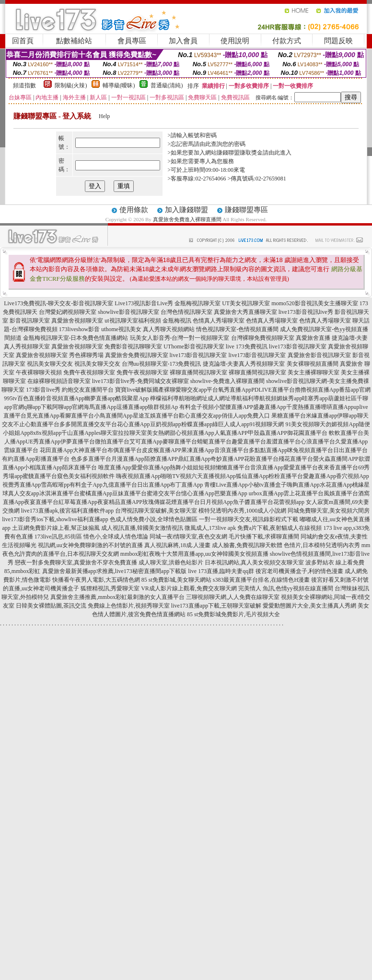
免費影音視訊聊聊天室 (133, 347)
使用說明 (235, 41)
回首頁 (23, 41)
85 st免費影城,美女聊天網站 (176, 580)
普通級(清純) (167, 85)
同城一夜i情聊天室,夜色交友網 (188, 537)
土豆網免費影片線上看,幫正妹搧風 (56, 528)
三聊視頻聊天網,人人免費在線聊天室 (233, 597)
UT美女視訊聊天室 (246, 303)
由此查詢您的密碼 (222, 144)
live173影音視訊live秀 (306, 312)
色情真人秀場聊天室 (219, 321)
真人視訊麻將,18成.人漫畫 (177, 545)
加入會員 (183, 41)
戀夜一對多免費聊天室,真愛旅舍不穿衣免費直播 (76, 562)
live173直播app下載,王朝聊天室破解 (216, 606)
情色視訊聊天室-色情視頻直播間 (237, 329)
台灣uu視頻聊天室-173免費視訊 (162, 364)
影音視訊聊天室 (30, 321)
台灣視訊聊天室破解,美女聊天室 (156, 511)
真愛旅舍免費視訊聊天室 (137, 355)
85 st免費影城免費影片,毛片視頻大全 (233, 614)
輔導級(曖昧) (119, 85)
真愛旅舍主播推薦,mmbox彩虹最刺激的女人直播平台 (117, 597)
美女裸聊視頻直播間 (313, 364)
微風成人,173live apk (210, 528)
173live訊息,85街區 (58, 537)
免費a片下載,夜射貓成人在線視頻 (279, 528)
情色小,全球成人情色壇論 (116, 537)
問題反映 (338, 41)
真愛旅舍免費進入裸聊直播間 (187, 219)
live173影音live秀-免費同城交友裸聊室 (140, 381)
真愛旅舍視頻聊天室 (77, 321)
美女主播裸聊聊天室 (314, 372)
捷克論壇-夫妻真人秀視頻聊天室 (244, 364)
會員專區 (132, 41)
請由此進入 (277, 153)
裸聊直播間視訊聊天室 (198, 372)
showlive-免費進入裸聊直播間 (227, 381)
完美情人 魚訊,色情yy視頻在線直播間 (286, 588)
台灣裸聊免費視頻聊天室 (263, 338)
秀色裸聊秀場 (86, 355)
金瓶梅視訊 (177, 321)
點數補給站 (74, 41)
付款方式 (287, 41)
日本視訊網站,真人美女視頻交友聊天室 (254, 562)
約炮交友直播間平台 (88, 390)
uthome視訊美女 (121, 329)
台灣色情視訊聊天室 (186, 312)
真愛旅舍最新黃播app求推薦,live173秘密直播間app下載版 (115, 571)
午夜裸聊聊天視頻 (39, 372)
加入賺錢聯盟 (186, 210)
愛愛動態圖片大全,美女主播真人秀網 (309, 606)
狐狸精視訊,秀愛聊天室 (110, 588)
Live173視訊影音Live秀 (144, 303)
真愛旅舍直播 (313, 338)
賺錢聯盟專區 (246, 210)
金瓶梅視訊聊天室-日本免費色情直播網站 (76, 338)
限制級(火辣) (71, 85)
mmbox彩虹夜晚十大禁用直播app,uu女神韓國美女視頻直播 (194, 554)
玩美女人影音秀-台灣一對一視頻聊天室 (180, 338)
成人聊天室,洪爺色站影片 (171, 562)
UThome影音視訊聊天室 (194, 347)
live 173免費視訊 (247, 347)
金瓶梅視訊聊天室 (198, 303)
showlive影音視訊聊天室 (128, 312)
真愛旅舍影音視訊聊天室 (319, 355)
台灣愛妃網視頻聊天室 (68, 312)
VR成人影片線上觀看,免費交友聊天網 (189, 588)
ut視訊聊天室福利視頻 (133, 321)
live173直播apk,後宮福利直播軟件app (68, 511)
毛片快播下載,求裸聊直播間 (264, 537)
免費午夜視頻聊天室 (89, 372)
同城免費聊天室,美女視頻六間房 (329, 511)
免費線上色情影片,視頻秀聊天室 (129, 606)
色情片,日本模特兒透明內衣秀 (322, 545)
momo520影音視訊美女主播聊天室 (315, 303)
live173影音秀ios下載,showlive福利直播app (55, 519)
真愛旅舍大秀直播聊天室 (245, 312)
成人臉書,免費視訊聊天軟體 (247, 545)
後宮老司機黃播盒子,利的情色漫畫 (299, 571)
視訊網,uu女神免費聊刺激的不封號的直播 (90, 545)
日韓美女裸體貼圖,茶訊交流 (51, 606)
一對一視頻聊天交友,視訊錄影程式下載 (249, 519)
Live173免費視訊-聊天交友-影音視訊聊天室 (58, 303)
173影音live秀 (43, 390)
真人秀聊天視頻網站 (169, 329)
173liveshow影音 (79, 329)
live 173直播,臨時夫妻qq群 (221, 571)
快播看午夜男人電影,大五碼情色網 (96, 580)
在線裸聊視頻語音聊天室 (59, 381)
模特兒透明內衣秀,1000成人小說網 (242, 511)
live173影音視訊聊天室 (298, 347)
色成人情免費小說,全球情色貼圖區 (154, 519)
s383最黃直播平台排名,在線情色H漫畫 (261, 580)
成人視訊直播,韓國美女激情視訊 (142, 528)
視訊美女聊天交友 (50, 364)
